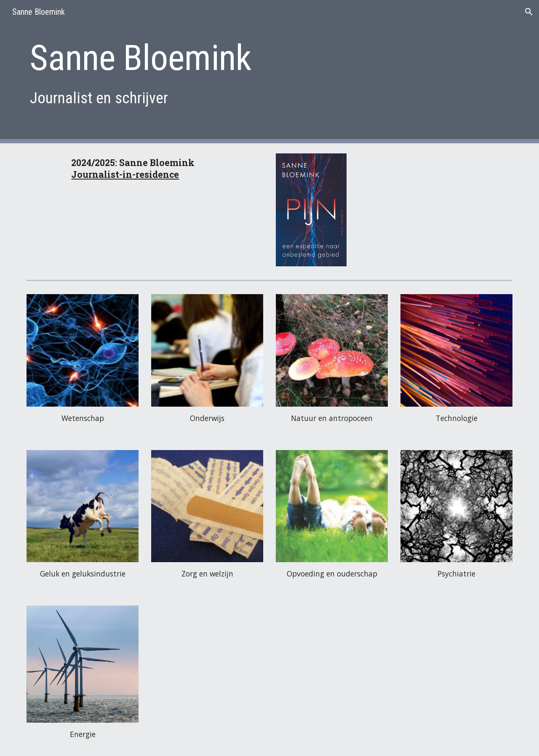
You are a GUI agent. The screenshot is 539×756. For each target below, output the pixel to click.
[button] (529, 12)
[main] (228, 71)
